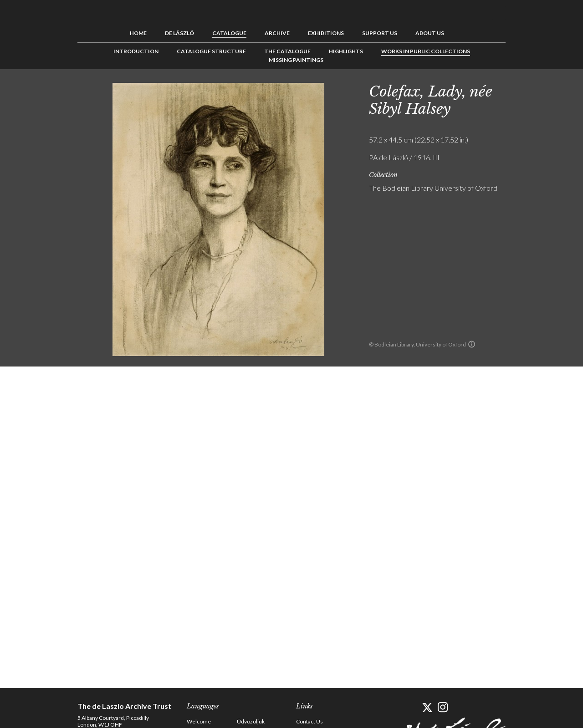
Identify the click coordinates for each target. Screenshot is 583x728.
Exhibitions (326, 33)
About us (430, 33)
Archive (277, 33)
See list (536, 90)
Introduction (136, 51)
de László (179, 33)
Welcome (199, 721)
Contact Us (309, 721)
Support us (380, 33)
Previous (522, 90)
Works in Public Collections (426, 51)
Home (138, 33)
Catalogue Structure (211, 51)
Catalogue (229, 33)
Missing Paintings (296, 60)
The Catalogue (287, 51)
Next (550, 90)
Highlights (346, 51)
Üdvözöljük (251, 721)
